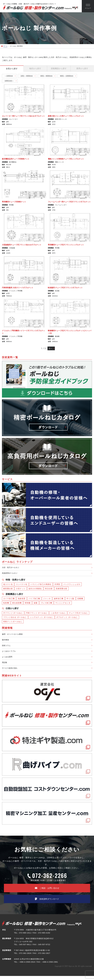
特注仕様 (49, 589)
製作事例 (6, 641)
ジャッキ (47, 599)
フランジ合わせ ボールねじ (15, 618)
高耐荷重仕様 (61, 589)
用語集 (5, 665)
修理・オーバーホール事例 (14, 635)
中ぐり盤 (70, 599)
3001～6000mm (46, 76)
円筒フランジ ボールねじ (37, 614)
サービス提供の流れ (11, 671)
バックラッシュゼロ (72, 585)
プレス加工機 (46, 604)
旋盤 (36, 604)
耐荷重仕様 (8, 589)
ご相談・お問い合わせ (47, 891)
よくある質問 (8, 659)
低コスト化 (8, 585)
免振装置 (22, 599)
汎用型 (57, 585)
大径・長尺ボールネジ (12, 568)
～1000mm (9, 76)
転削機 (6, 604)
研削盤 (28, 604)
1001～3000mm (27, 76)
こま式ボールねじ (58, 614)
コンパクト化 (22, 585)
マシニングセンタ (63, 604)
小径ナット (21, 589)
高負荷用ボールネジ (11, 574)
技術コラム (7, 647)
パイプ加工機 (34, 599)
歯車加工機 (59, 599)
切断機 (80, 599)
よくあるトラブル (10, 653)
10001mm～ (9, 81)
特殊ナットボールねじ (13, 622)
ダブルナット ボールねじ (67, 618)
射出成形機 (17, 604)
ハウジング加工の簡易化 (41, 585)
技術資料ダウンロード (47, 903)
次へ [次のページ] (51, 348)
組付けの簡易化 (35, 589)
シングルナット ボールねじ (41, 618)
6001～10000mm (67, 76)
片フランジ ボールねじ (13, 614)
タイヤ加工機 (9, 599)
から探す (12, 69)
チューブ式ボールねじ (78, 614)
